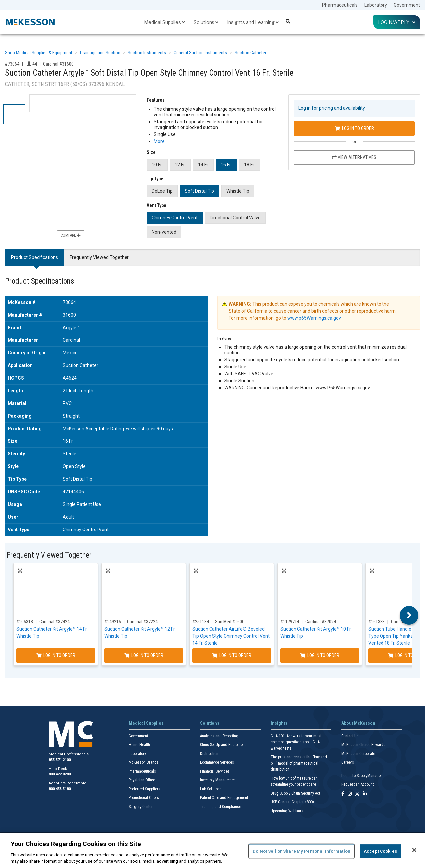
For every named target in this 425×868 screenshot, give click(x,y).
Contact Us (350, 736)
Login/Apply (397, 22)
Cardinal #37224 (142, 622)
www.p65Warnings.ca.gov (314, 318)
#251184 (201, 622)
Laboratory (376, 5)
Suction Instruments (147, 53)
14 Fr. (203, 165)
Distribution (209, 754)
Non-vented (164, 232)
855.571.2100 (60, 760)
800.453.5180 (60, 789)
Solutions (206, 22)
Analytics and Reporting (219, 736)
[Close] (414, 850)
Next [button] (409, 615)
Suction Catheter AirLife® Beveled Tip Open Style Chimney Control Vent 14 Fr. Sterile (231, 636)
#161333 (377, 622)
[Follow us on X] (357, 794)
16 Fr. (226, 165)
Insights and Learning (253, 22)
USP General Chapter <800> (293, 802)
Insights (279, 723)
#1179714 (290, 622)
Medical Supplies (165, 22)
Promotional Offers (144, 798)
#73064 (12, 64)
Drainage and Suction (100, 53)
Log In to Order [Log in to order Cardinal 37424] (56, 655)
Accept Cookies (380, 851)
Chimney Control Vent (175, 218)
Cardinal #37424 (54, 622)
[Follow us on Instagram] (350, 794)
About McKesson (358, 723)
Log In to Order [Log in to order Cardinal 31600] (354, 128)
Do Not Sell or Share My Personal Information (301, 851)
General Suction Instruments (200, 53)
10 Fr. (157, 165)
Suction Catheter (251, 53)
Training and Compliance (220, 807)
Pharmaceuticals (340, 5)
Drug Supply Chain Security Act (295, 793)
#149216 (113, 622)
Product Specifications (35, 257)
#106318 (25, 622)
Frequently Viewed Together (99, 257)
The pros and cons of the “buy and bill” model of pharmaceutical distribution (299, 763)
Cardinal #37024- (321, 622)
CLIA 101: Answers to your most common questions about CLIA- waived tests (296, 742)
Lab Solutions (211, 789)
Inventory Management (218, 780)
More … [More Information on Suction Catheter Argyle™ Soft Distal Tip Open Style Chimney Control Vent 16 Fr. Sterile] (161, 141)
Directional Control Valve (235, 218)
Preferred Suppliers (145, 789)
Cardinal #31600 (58, 64)
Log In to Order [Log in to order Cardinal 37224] (144, 655)
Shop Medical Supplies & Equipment (39, 53)
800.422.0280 (60, 774)
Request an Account (357, 784)
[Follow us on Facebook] (343, 794)
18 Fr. (250, 165)
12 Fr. (180, 165)
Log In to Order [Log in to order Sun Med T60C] (232, 655)
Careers (348, 762)
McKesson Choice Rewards (363, 745)
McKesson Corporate (358, 754)
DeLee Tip (162, 191)
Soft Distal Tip (199, 191)
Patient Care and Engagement (224, 798)
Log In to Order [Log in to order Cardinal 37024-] (320, 655)
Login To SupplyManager (362, 776)
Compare (71, 235)
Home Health (139, 745)
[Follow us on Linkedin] (365, 794)
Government (407, 5)
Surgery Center (141, 807)
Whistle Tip (238, 191)
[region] (212, 851)
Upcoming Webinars (287, 811)
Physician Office (142, 780)
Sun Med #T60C (230, 622)
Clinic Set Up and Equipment (223, 745)
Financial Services (215, 771)
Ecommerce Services (217, 762)
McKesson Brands (144, 762)
